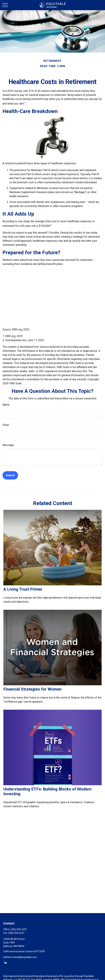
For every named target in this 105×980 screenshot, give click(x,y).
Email (6, 425)
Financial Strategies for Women (32, 689)
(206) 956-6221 (19, 929)
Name (6, 405)
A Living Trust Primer (23, 589)
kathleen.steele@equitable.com (20, 957)
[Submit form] (10, 475)
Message (8, 445)
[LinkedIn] (5, 962)
